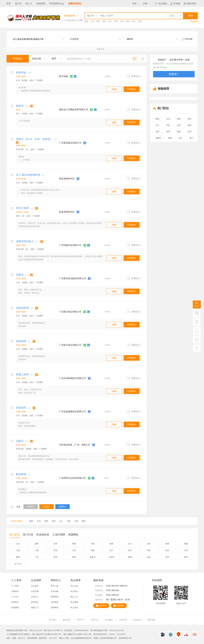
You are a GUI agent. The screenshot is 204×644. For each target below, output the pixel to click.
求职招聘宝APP (125, 638)
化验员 (20, 275)
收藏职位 (63, 507)
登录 (136, 4)
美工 (191, 138)
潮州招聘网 (32, 638)
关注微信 (161, 4)
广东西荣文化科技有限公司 (72, 478)
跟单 (104, 21)
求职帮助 (55, 602)
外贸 (189, 132)
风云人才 (74, 597)
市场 (93, 544)
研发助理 (21, 341)
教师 (130, 557)
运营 (122, 21)
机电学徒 (21, 73)
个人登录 (15, 586)
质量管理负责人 (25, 241)
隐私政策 (137, 620)
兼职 (128, 21)
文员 (92, 21)
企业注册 (35, 591)
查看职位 (134, 76)
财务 (167, 544)
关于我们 (53, 620)
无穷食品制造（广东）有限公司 (75, 445)
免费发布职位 (75, 4)
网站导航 (190, 4)
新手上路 (55, 586)
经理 (55, 550)
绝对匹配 (187, 39)
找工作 (18, 4)
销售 (98, 21)
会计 (110, 21)
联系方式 (95, 620)
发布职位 (35, 602)
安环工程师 (22, 208)
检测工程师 (22, 374)
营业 (55, 557)
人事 (37, 550)
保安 (167, 550)
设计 (181, 138)
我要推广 (174, 74)
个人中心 (15, 597)
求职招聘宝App (57, 4)
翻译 (18, 557)
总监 (149, 557)
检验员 (20, 106)
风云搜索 (74, 602)
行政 (18, 550)
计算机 (111, 557)
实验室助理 (22, 308)
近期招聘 (41, 4)
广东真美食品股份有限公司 (72, 278)
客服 (170, 138)
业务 (134, 21)
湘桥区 (158, 138)
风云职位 (74, 591)
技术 (130, 550)
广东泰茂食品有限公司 (70, 143)
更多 (18, 564)
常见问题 (55, 591)
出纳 (149, 544)
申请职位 (132, 89)
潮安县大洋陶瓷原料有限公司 (74, 110)
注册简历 (15, 591)
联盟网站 (73, 535)
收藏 (114, 89)
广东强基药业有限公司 (70, 245)
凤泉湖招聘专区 (67, 179)
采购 (93, 550)
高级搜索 (194, 21)
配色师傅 (21, 474)
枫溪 (179, 132)
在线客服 (101, 606)
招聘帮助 (55, 608)
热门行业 (28, 535)
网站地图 (151, 620)
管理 (140, 21)
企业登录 (35, 586)
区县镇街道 (43, 535)
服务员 (93, 557)
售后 (167, 557)
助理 (111, 544)
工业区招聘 (59, 535)
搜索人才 (35, 608)
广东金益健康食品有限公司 (72, 412)
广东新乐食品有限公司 (70, 312)
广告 (37, 557)
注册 (146, 4)
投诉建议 (109, 620)
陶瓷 (86, 21)
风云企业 (74, 586)
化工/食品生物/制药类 (28, 175)
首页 (9, 4)
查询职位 (15, 602)
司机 (116, 21)
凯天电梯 (63, 76)
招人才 (29, 4)
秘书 (186, 557)
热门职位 (15, 536)
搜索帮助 (55, 597)
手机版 (175, 4)
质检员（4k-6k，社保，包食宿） (34, 139)
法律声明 (123, 620)
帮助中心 (81, 620)
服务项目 (67, 620)
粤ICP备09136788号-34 (53, 630)
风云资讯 (74, 608)
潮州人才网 (64, 638)
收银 (74, 557)
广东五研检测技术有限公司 (72, 378)
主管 (74, 550)
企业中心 (35, 597)
